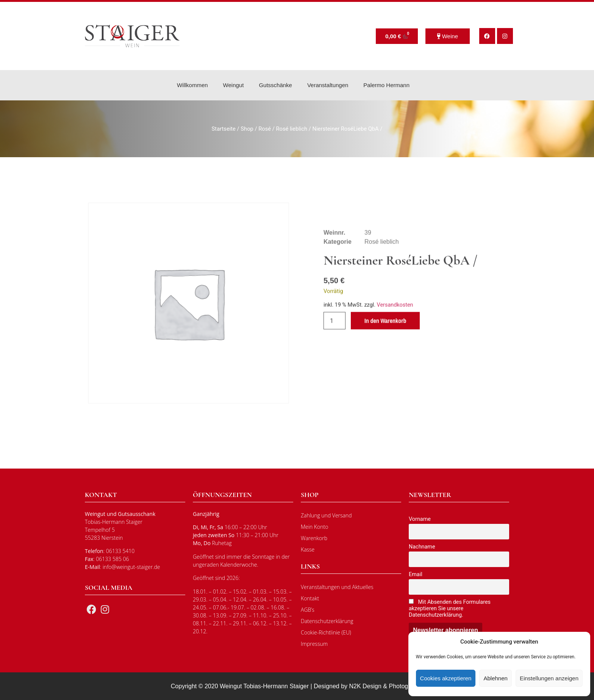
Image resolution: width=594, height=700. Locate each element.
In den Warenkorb (385, 341)
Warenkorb (314, 538)
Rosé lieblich (292, 129)
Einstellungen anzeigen (549, 678)
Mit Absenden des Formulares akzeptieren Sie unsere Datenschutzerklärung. (450, 609)
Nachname (422, 547)
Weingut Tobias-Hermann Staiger (264, 686)
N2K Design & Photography (386, 686)
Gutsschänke (275, 85)
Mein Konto (314, 527)
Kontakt (310, 598)
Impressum (314, 644)
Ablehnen (495, 678)
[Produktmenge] (335, 341)
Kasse (308, 549)
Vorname (420, 519)
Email (416, 574)
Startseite (224, 129)
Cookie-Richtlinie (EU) (326, 632)
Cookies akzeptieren (446, 678)
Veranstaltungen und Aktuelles (337, 587)
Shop (247, 129)
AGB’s (308, 610)
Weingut (234, 85)
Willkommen (192, 85)
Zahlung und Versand (326, 515)
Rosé (265, 129)
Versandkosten (395, 325)
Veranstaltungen (328, 85)
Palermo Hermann (386, 85)
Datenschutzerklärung (327, 621)
